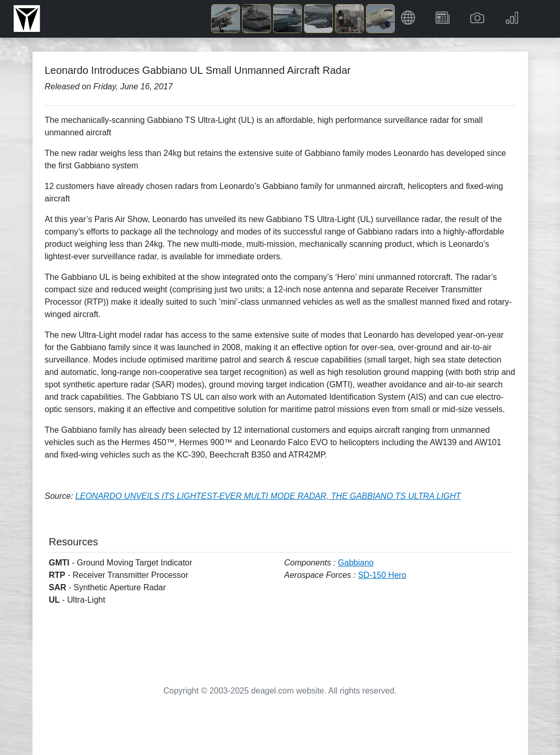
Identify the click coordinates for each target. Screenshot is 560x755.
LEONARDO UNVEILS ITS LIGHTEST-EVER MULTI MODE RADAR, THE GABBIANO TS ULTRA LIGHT (268, 496)
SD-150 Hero (382, 575)
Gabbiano (356, 563)
